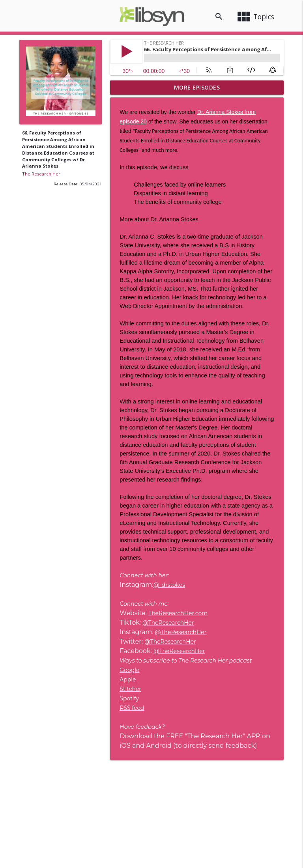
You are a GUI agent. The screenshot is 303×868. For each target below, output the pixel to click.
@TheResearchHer (168, 623)
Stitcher (130, 689)
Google (129, 670)
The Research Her (41, 174)
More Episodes (197, 87)
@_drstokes (169, 585)
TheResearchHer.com (178, 613)
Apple (128, 679)
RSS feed (132, 708)
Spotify (129, 698)
